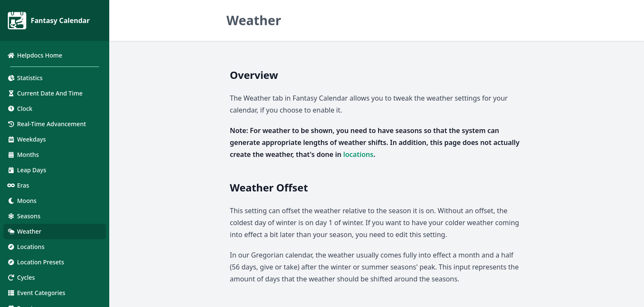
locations (358, 154)
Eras (18, 185)
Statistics (25, 78)
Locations (26, 247)
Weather (24, 231)
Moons (22, 201)
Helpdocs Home (35, 55)
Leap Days (26, 170)
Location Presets (35, 262)
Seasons (24, 216)
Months (23, 155)
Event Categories (36, 293)
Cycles (21, 277)
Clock (20, 109)
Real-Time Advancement (47, 124)
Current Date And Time (45, 93)
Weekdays (26, 139)
